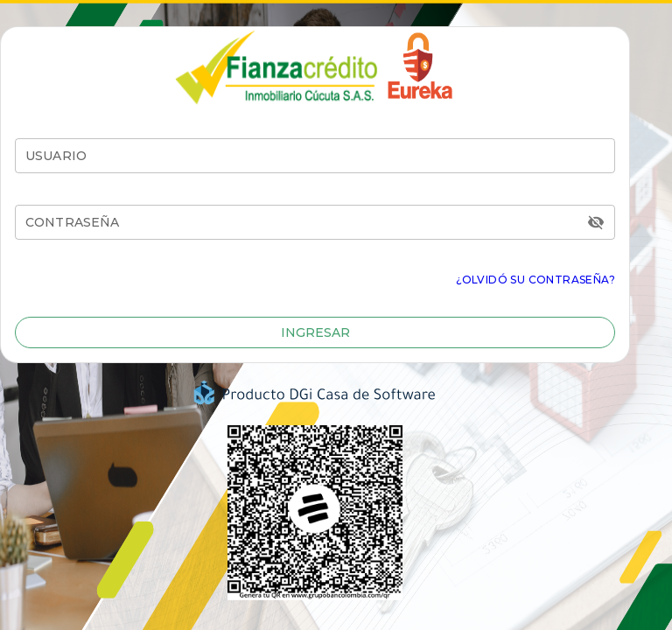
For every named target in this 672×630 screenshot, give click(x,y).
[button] (315, 332)
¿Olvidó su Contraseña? (535, 280)
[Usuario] (315, 156)
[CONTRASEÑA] (304, 222)
